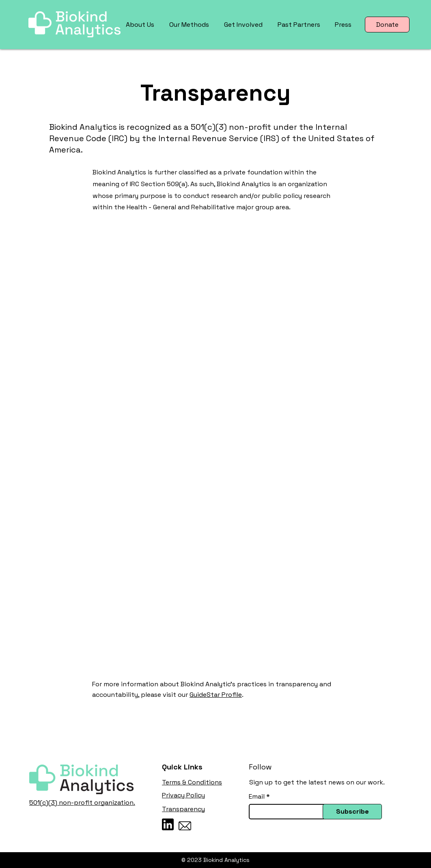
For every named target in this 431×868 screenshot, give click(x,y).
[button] (141, 25)
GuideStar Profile (216, 695)
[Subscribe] (352, 812)
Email (257, 797)
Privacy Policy (183, 795)
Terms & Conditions (192, 782)
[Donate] (387, 25)
